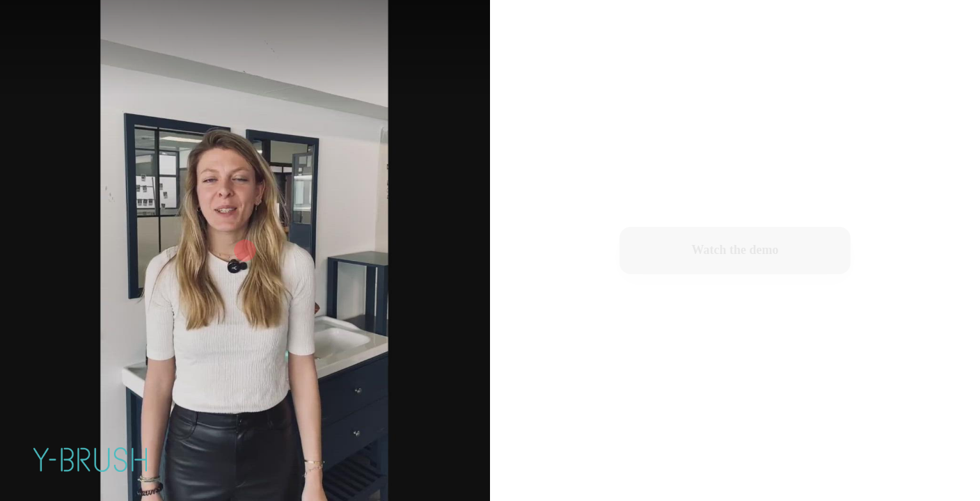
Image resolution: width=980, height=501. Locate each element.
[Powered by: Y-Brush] (90, 460)
